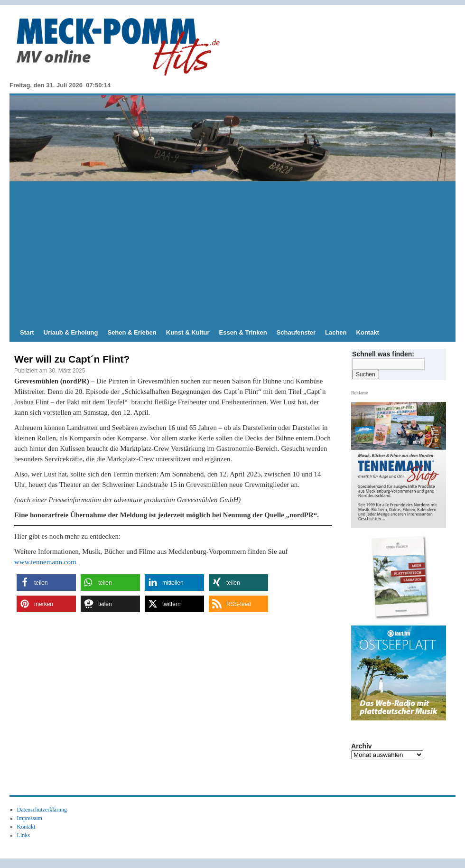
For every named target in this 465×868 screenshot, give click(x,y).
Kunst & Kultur (188, 332)
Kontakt (368, 332)
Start (27, 332)
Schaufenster (296, 332)
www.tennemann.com (45, 562)
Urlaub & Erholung (71, 332)
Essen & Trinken (243, 332)
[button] (46, 583)
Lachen (336, 332)
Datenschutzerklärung (42, 810)
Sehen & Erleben (132, 332)
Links (23, 835)
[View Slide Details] (402, 577)
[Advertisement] (232, 252)
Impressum (30, 818)
